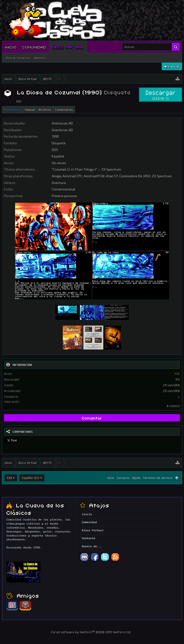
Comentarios (64, 110)
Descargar (161, 95)
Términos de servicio (158, 478)
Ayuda (136, 478)
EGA (9, 478)
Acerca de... (92, 547)
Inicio (11, 47)
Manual (30, 110)
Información (12, 110)
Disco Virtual (68, 47)
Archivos (45, 110)
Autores (40, 58)
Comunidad (34, 47)
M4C (177, 374)
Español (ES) (31, 478)
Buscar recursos (18, 58)
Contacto (123, 478)
